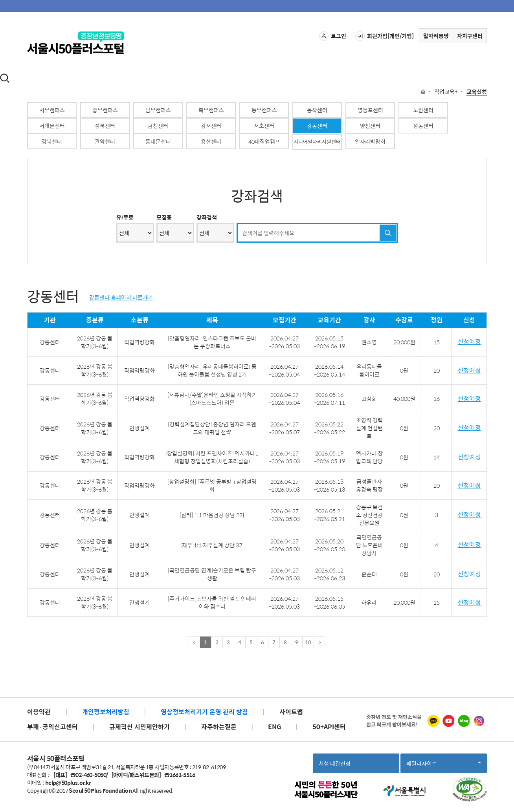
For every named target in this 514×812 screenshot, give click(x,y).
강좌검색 (207, 217)
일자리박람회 (370, 141)
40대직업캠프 (264, 141)
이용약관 (39, 712)
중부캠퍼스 (105, 110)
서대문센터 (52, 126)
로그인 (333, 36)
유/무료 (125, 217)
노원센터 (423, 110)
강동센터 (317, 126)
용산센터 (211, 141)
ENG (274, 727)
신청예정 (469, 342)
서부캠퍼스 (52, 110)
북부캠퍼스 (211, 110)
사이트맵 (291, 712)
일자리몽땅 (436, 36)
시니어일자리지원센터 (317, 142)
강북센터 (52, 141)
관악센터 (105, 141)
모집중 (164, 217)
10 (308, 642)
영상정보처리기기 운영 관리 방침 (204, 712)
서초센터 (264, 126)
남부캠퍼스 (158, 110)
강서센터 (211, 126)
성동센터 (423, 126)
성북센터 (105, 126)
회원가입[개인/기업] (385, 36)
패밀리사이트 (444, 766)
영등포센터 (370, 110)
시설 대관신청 (335, 763)
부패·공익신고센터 (52, 727)
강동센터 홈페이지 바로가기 (121, 297)
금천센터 (158, 126)
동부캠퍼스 (264, 110)
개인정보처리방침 (106, 712)
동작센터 (317, 110)
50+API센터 (329, 727)
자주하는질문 (219, 727)
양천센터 (370, 126)
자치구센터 (470, 36)
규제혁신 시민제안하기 (140, 727)
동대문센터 (158, 141)
